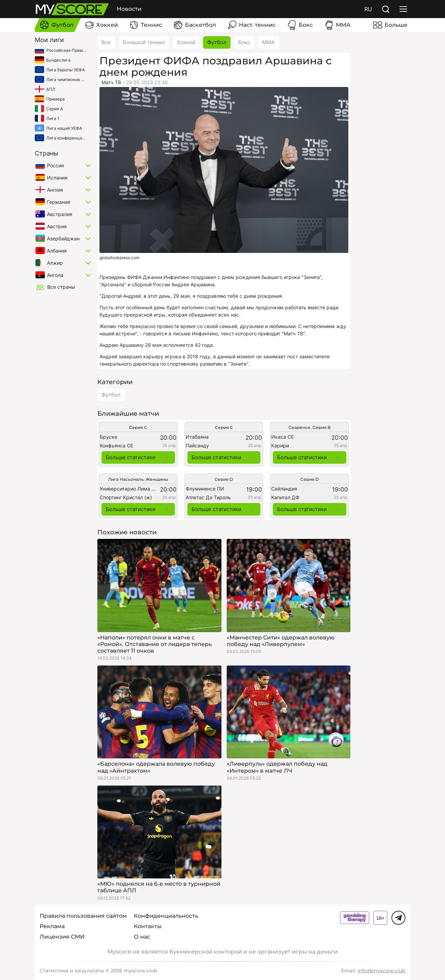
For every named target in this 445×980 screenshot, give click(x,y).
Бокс (244, 42)
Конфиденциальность (166, 916)
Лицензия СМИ (62, 937)
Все (106, 42)
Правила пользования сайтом (83, 916)
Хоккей (186, 42)
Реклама (52, 926)
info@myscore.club (381, 971)
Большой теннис (144, 42)
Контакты (148, 926)
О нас (142, 937)
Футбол (217, 42)
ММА (268, 42)
